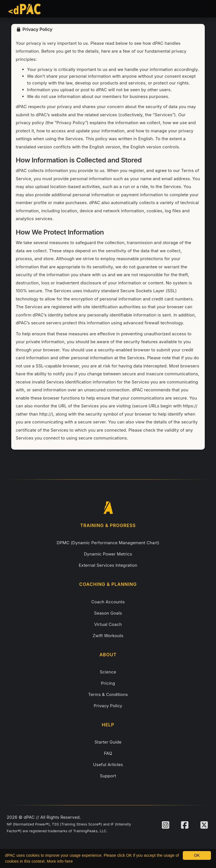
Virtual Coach (108, 624)
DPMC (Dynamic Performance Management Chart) (108, 543)
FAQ (108, 753)
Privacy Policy (108, 706)
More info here (60, 861)
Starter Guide (108, 742)
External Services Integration (108, 565)
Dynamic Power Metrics (108, 554)
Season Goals (108, 613)
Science (108, 672)
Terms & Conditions (108, 694)
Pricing (108, 683)
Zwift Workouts (108, 636)
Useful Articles (108, 765)
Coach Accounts (108, 602)
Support (108, 776)
